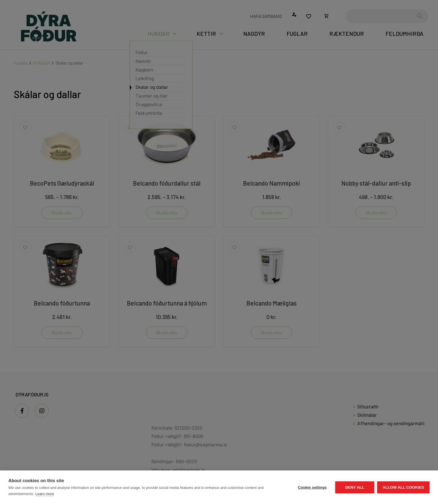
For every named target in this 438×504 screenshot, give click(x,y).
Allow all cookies (403, 487)
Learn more (45, 494)
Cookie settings (312, 487)
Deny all (355, 487)
